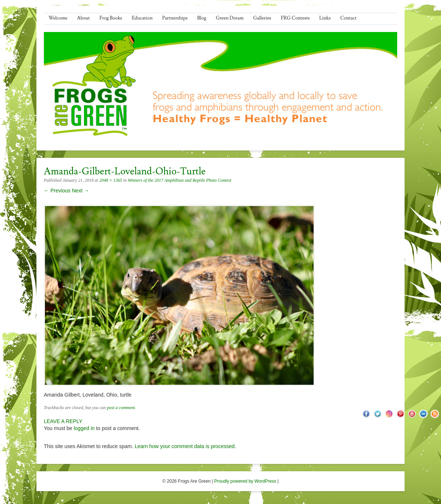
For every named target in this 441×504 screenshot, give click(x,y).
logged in (84, 428)
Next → (80, 191)
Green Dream (230, 18)
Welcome (58, 18)
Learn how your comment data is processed (185, 446)
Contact (348, 18)
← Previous (57, 191)
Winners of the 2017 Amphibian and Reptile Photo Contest (179, 180)
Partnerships (175, 18)
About (83, 18)
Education (142, 18)
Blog (202, 18)
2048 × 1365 (111, 180)
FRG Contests (295, 18)
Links (325, 18)
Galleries (262, 18)
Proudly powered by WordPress (245, 481)
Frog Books (111, 18)
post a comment (121, 408)
